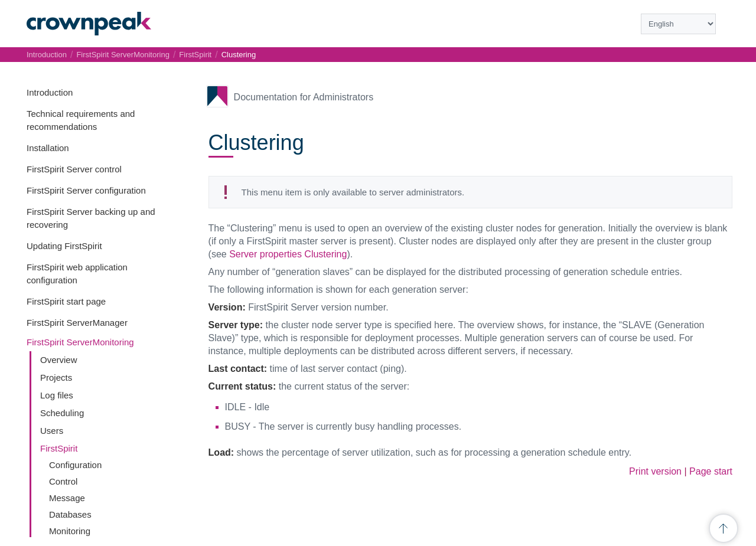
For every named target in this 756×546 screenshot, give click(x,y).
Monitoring (70, 531)
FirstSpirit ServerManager (77, 323)
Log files (57, 395)
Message (67, 498)
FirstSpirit (59, 448)
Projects (56, 377)
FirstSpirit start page (66, 301)
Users (52, 431)
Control (63, 481)
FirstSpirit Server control (74, 169)
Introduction (50, 92)
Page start (711, 471)
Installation (48, 148)
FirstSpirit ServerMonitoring (80, 342)
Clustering (239, 55)
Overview (59, 360)
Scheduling (62, 413)
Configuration (75, 465)
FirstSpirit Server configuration (86, 190)
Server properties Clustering (288, 254)
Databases (70, 514)
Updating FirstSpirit (64, 246)
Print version (655, 471)
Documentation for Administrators (304, 97)
